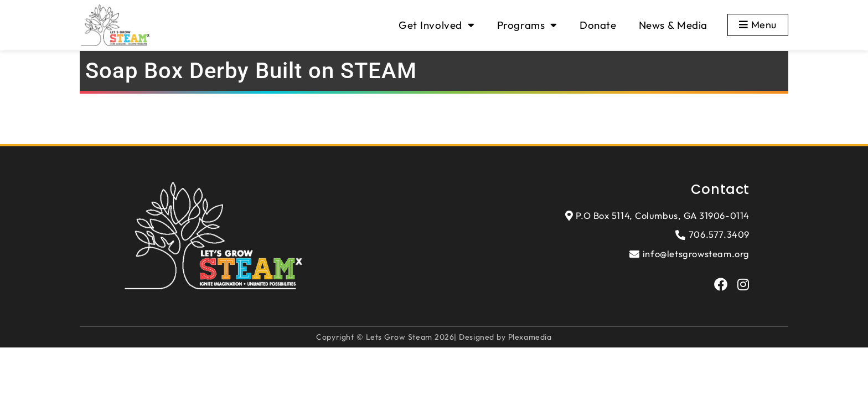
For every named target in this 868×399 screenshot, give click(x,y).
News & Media (673, 25)
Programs (527, 25)
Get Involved (436, 25)
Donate (598, 25)
